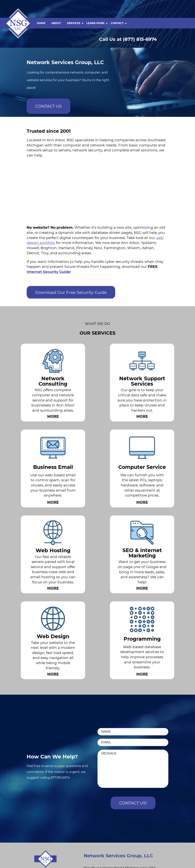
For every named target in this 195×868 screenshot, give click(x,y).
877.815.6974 (60, 778)
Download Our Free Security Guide (71, 292)
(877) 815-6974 (128, 39)
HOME (41, 23)
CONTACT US (48, 106)
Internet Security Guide (48, 272)
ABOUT (56, 23)
